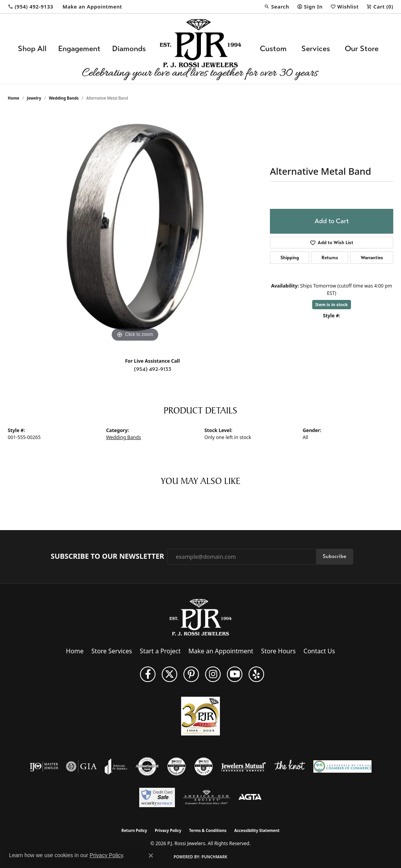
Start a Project (160, 651)
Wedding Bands (64, 98)
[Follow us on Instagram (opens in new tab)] (213, 674)
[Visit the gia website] (81, 766)
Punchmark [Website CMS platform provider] (215, 857)
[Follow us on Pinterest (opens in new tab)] (191, 674)
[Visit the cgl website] (204, 766)
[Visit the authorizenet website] (147, 766)
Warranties (372, 258)
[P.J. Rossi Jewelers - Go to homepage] (200, 617)
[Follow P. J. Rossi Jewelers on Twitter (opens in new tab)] (169, 674)
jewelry (34, 98)
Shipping (290, 258)
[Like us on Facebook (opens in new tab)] (148, 674)
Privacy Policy (168, 830)
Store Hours (278, 651)
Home (14, 98)
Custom (273, 49)
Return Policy (134, 830)
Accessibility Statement (257, 830)
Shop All (32, 49)
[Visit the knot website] (290, 766)
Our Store (362, 49)
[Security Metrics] (157, 797)
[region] (135, 227)
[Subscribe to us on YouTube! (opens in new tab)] (235, 674)
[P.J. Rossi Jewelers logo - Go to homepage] (200, 49)
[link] (30, 7)
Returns (330, 258)
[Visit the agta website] (250, 797)
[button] (277, 7)
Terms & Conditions (208, 830)
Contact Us (319, 651)
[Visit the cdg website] (176, 766)
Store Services (112, 651)
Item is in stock (332, 304)
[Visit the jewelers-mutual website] (243, 766)
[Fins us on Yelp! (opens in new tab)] (256, 674)
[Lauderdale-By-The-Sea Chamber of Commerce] (342, 766)
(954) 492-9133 (153, 369)
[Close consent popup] (151, 856)
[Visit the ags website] (207, 797)
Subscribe (334, 556)
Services (316, 49)
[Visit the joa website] (116, 766)
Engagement (79, 49)
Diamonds (129, 49)
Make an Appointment (221, 651)
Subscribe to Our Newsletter (107, 556)
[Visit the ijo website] (44, 766)
